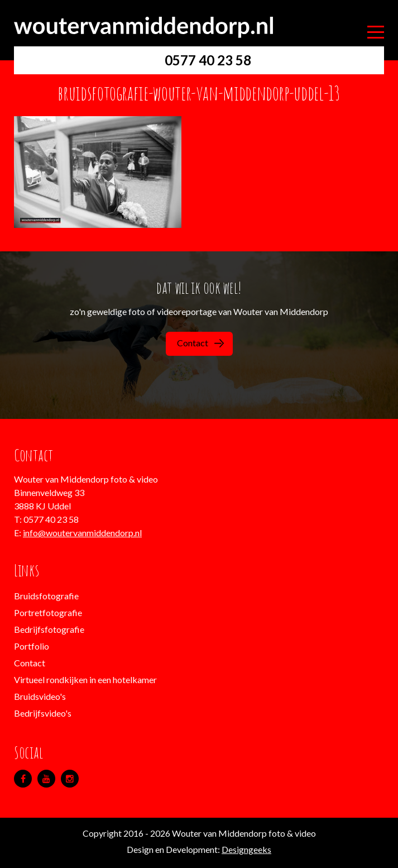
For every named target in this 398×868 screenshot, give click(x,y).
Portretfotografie (48, 612)
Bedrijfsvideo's (43, 713)
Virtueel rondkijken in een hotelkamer (85, 679)
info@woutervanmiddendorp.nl (82, 533)
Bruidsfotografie (46, 596)
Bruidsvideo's (40, 696)
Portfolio (32, 646)
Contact (200, 343)
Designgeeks (246, 849)
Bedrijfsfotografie (49, 629)
